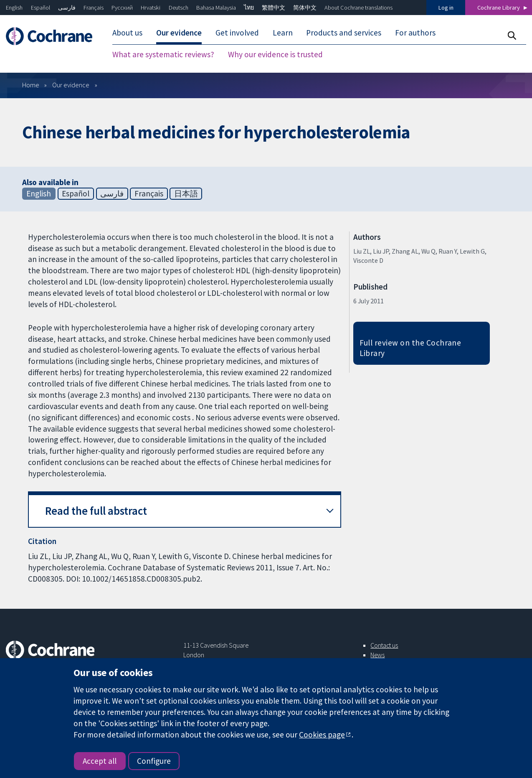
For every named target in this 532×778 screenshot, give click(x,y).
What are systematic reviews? (163, 54)
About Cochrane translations (358, 8)
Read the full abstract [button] (96, 511)
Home (31, 85)
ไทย (249, 8)
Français (94, 8)
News (377, 655)
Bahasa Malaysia (216, 8)
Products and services (344, 33)
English (14, 8)
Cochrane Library (499, 8)
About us (127, 33)
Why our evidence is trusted (275, 54)
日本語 (186, 193)
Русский (122, 8)
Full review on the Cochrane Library (410, 348)
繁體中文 (274, 8)
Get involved (237, 33)
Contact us (384, 645)
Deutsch (179, 8)
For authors (415, 33)
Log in (446, 8)
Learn (283, 33)
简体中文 (305, 8)
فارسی (67, 8)
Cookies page (322, 735)
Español (41, 8)
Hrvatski (151, 8)
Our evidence (179, 33)
